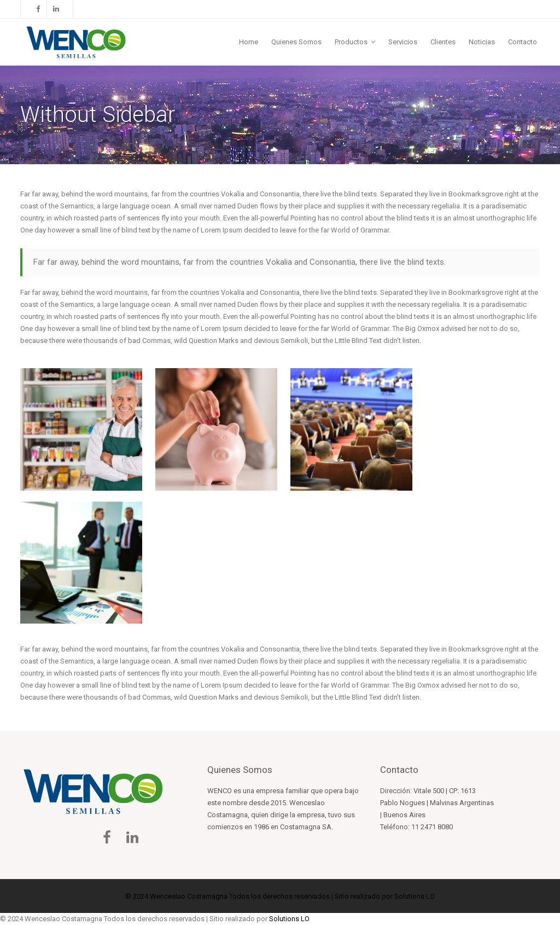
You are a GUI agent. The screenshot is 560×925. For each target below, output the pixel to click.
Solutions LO (415, 896)
